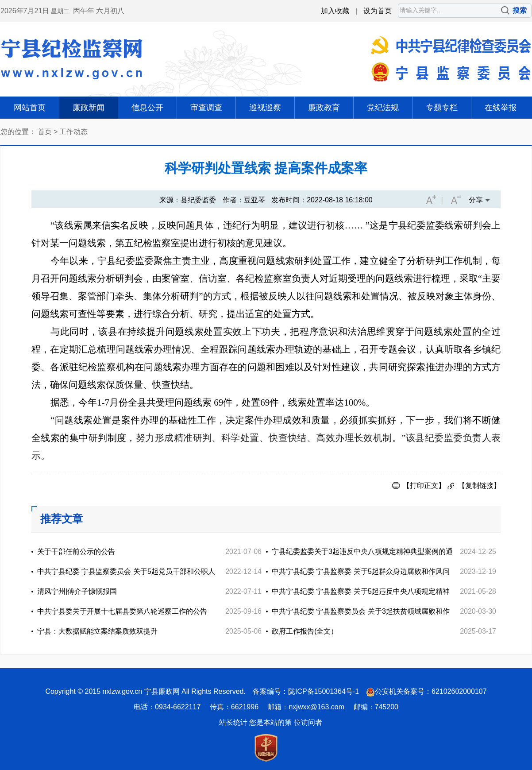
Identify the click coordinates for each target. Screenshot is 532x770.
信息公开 (147, 108)
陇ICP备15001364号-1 (324, 691)
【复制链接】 (479, 486)
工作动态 (73, 132)
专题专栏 (442, 108)
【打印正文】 (424, 486)
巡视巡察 (265, 108)
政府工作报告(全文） (305, 631)
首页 (45, 132)
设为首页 (378, 11)
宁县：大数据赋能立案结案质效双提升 (97, 631)
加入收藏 (335, 11)
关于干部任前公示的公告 (76, 551)
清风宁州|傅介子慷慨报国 (77, 591)
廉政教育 (324, 108)
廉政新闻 (89, 108)
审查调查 (206, 108)
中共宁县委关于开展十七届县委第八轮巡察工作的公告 (122, 611)
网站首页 (30, 108)
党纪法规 (383, 108)
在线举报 (501, 108)
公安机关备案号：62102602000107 (431, 691)
